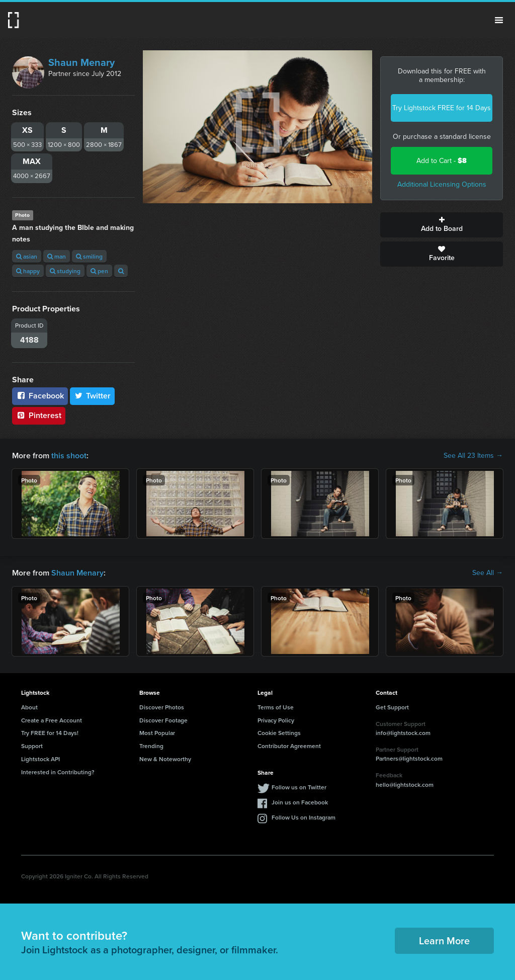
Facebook (40, 396)
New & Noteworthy (165, 759)
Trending (151, 746)
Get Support (392, 707)
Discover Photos (162, 707)
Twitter (93, 396)
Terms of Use (276, 707)
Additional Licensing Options (442, 184)
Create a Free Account (52, 720)
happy (28, 271)
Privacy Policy (276, 720)
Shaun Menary (81, 62)
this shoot (69, 456)
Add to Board (442, 225)
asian (27, 256)
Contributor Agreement (289, 746)
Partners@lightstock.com (409, 758)
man (57, 256)
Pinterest (39, 415)
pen (99, 271)
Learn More (444, 941)
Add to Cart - (442, 161)
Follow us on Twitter (299, 787)
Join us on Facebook (300, 802)
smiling (89, 256)
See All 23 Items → (473, 456)
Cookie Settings (279, 733)
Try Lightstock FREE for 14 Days (442, 108)
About (29, 707)
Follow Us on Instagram (304, 817)
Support (32, 746)
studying (65, 271)
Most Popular (157, 733)
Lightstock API (40, 759)
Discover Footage (163, 720)
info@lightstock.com (403, 733)
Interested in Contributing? (58, 772)
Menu (499, 20)
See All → (488, 573)
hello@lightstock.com (405, 785)
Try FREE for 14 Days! (50, 733)
